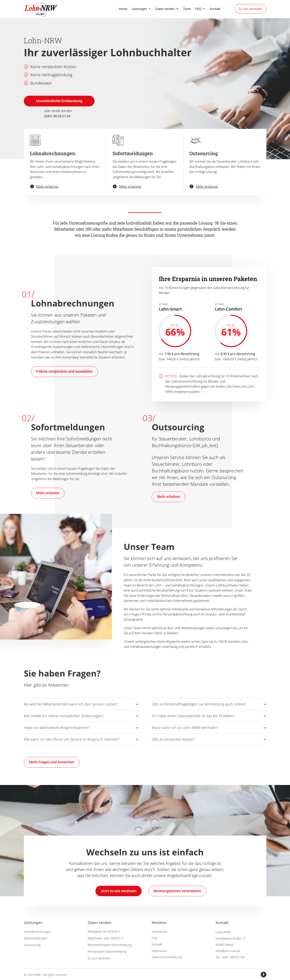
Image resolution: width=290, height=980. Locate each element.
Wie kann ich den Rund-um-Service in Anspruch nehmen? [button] (72, 739)
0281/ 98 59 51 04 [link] (57, 116)
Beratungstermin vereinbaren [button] (177, 891)
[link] (42, 9)
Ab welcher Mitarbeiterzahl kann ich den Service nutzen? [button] (71, 704)
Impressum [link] (159, 951)
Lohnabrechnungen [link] (37, 931)
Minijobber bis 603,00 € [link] (104, 931)
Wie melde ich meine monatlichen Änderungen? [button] (64, 716)
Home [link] (123, 9)
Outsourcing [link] (32, 945)
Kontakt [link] (215, 9)
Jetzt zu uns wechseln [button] (119, 891)
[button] (264, 975)
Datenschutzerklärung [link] (167, 957)
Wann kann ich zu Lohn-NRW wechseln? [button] (185, 728)
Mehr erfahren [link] (47, 186)
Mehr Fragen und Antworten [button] (52, 762)
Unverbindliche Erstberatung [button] (59, 101)
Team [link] (187, 9)
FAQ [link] (198, 9)
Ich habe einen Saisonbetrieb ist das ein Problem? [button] (193, 716)
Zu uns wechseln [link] (250, 9)
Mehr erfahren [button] (48, 493)
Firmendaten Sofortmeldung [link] (107, 951)
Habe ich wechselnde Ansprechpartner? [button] (57, 728)
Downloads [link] (159, 931)
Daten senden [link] (165, 9)
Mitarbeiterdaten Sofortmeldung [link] (110, 945)
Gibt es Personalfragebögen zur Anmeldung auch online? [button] (199, 704)
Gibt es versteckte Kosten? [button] (173, 739)
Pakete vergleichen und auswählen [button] (64, 371)
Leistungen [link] (139, 9)
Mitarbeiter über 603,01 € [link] (105, 938)
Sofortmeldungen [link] (36, 938)
